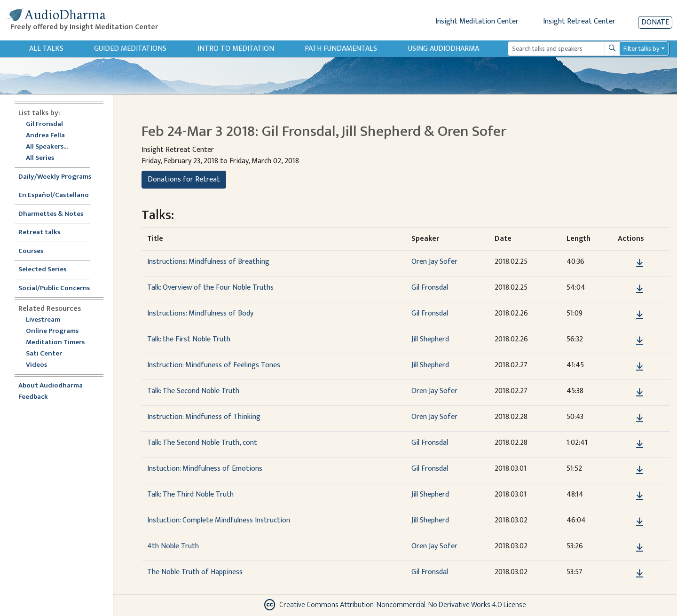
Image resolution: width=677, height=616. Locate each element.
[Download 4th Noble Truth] (640, 548)
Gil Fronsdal (44, 124)
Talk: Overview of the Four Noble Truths (210, 288)
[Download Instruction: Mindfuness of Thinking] (640, 419)
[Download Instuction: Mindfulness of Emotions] (640, 470)
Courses (31, 251)
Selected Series (48, 270)
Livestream (43, 320)
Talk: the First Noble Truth (189, 339)
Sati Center (44, 354)
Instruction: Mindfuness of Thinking (204, 417)
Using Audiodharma (444, 49)
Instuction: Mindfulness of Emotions (205, 469)
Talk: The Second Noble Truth (193, 391)
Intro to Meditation (236, 49)
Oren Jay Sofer (434, 262)
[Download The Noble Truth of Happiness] (640, 574)
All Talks (46, 49)
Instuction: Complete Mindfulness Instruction (219, 520)
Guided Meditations (130, 49)
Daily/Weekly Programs (60, 177)
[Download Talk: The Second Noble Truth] (640, 393)
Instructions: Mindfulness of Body (200, 313)
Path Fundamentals (341, 49)
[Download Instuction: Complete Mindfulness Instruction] (640, 522)
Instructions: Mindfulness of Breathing (208, 262)
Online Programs (52, 331)
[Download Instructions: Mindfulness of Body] (640, 315)
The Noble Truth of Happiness (195, 572)
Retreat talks (39, 233)
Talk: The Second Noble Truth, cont (202, 443)
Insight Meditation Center (477, 21)
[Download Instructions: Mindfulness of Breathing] (640, 263)
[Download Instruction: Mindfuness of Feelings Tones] (640, 367)
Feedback (33, 397)
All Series (40, 158)
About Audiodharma (51, 386)
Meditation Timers (55, 343)
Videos (41, 365)
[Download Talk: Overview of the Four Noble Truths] (640, 289)
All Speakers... (47, 147)
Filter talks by (641, 49)
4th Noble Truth (173, 546)
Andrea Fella (45, 136)
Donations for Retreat (184, 179)
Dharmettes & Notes (51, 214)
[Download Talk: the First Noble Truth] (640, 341)
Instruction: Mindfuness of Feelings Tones (214, 365)
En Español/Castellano (54, 195)
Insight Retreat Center (579, 21)
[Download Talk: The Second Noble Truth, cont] (640, 444)
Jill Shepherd (430, 339)
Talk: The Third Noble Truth (190, 494)
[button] (625, 263)
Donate (655, 22)
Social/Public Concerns (54, 288)
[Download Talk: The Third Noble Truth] (640, 496)
